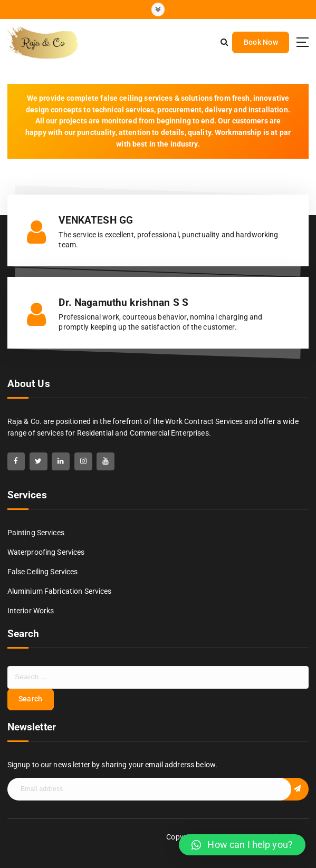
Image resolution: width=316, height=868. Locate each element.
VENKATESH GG (96, 220)
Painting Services (36, 533)
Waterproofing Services (46, 552)
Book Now (261, 42)
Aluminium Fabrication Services (60, 591)
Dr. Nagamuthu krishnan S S (123, 303)
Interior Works (31, 611)
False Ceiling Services (43, 572)
